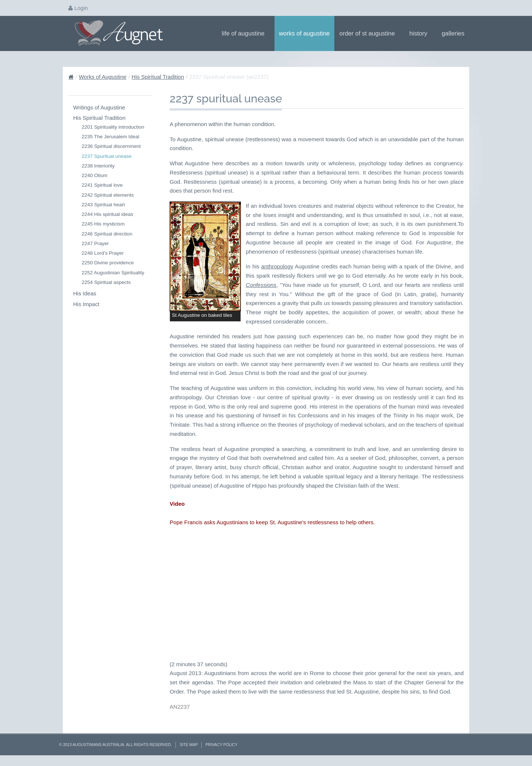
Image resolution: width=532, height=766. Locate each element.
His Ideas (85, 293)
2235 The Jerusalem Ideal (110, 137)
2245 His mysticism (103, 224)
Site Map (189, 745)
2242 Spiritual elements (108, 195)
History (421, 33)
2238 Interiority (98, 166)
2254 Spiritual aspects (106, 282)
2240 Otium (95, 175)
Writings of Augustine (99, 107)
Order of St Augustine (370, 33)
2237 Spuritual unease (107, 156)
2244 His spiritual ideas (108, 214)
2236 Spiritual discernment (111, 146)
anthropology (277, 266)
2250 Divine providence (108, 263)
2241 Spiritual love (102, 185)
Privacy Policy (221, 745)
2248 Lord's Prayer (103, 253)
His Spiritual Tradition (158, 77)
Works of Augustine (304, 33)
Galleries (456, 33)
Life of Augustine (245, 33)
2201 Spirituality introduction (113, 127)
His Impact (86, 304)
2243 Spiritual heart (103, 205)
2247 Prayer (95, 243)
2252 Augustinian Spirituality (113, 273)
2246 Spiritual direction (107, 234)
